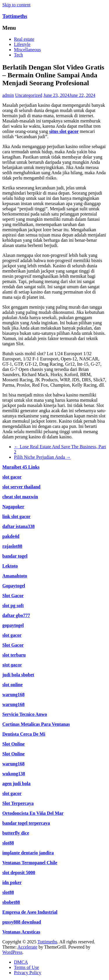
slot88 (8, 892)
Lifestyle (22, 44)
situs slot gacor (64, 131)
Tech (18, 55)
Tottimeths (15, 16)
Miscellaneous (27, 50)
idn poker (12, 882)
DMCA (21, 962)
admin (8, 95)
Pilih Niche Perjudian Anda (42, 457)
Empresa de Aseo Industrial (30, 912)
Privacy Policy (28, 973)
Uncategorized (29, 95)
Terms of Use (26, 967)
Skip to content (16, 5)
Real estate (24, 39)
